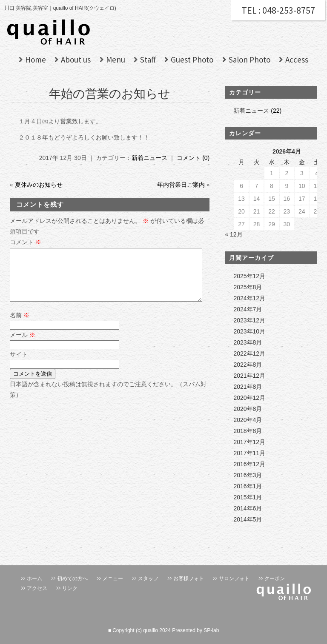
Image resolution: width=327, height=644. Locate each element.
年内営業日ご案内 (181, 185)
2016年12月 (249, 464)
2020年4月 (248, 420)
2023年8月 (248, 342)
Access (297, 60)
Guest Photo (192, 60)
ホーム (34, 578)
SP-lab (211, 630)
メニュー (113, 578)
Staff (148, 60)
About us (76, 60)
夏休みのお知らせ (39, 185)
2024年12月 (249, 298)
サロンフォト (234, 578)
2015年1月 (248, 497)
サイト (19, 365)
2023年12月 (249, 320)
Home (36, 60)
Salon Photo (250, 60)
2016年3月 (248, 475)
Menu (116, 60)
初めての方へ (72, 578)
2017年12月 (249, 442)
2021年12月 (249, 376)
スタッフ (148, 578)
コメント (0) (193, 158)
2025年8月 (248, 287)
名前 (20, 325)
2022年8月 (248, 365)
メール (23, 345)
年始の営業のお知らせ (110, 94)
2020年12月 (249, 398)
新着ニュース (149, 158)
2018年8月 (248, 431)
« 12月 (234, 234)
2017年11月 (249, 453)
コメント (26, 242)
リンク (70, 588)
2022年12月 (249, 353)
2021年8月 (248, 387)
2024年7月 (248, 309)
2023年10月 (249, 331)
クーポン (275, 578)
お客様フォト (189, 578)
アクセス (37, 588)
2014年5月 (248, 519)
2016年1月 (248, 486)
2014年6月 (248, 508)
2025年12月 (249, 276)
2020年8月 (248, 409)
